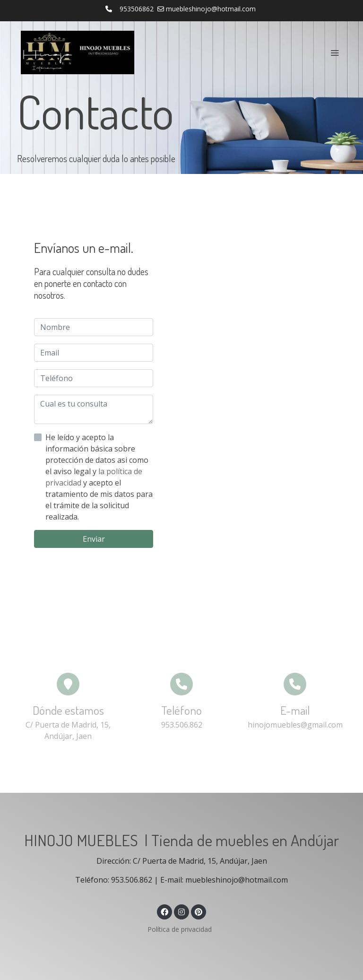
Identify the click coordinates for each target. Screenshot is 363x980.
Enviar (94, 539)
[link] (78, 52)
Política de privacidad (180, 929)
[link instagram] (181, 911)
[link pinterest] (199, 911)
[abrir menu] (335, 52)
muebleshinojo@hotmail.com (211, 9)
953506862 (137, 9)
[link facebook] (164, 911)
